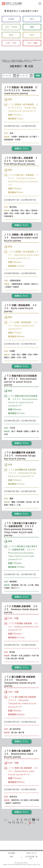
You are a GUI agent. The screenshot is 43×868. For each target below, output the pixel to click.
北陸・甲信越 (11, 27)
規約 (12, 857)
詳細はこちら (21, 148)
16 (17, 823)
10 (26, 820)
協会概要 (12, 853)
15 (13, 823)
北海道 (11, 19)
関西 (32, 35)
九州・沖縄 (32, 43)
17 (21, 823)
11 (30, 820)
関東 (32, 27)
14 (9, 823)
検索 (38, 76)
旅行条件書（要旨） (31, 857)
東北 (32, 19)
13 (38, 820)
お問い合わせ (31, 853)
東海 (11, 35)
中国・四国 (11, 43)
